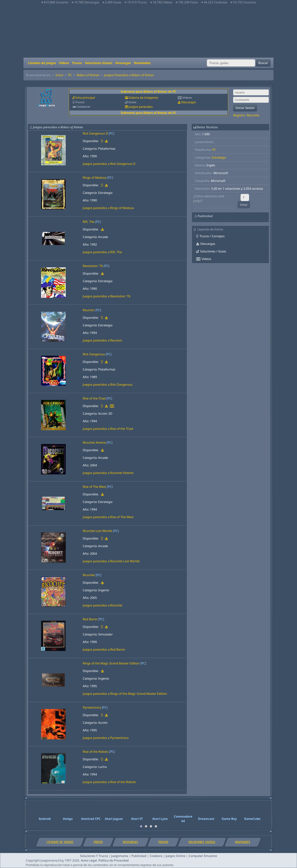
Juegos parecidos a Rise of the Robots (109, 782)
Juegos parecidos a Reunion (102, 340)
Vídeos (64, 63)
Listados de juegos (42, 63)
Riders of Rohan (88, 75)
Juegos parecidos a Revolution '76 (107, 296)
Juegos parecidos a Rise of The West (108, 517)
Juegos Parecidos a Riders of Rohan (129, 75)
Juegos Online (175, 856)
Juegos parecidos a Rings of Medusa (108, 208)
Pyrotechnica (92, 707)
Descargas (123, 63)
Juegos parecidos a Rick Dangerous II (109, 164)
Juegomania (120, 856)
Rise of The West (94, 487)
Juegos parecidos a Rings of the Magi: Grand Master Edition (125, 694)
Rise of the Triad (94, 398)
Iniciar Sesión (245, 108)
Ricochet (89, 575)
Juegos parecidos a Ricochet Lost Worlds (111, 561)
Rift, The (89, 222)
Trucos (77, 63)
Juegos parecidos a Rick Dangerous (108, 385)
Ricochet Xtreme (94, 443)
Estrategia (219, 157)
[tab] (141, 826)
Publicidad (139, 856)
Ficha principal (85, 98)
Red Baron (90, 619)
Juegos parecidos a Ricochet (103, 605)
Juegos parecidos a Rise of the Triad (108, 429)
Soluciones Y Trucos (94, 856)
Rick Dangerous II (95, 133)
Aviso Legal (89, 860)
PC (70, 75)
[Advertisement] (148, 31)
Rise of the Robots (96, 752)
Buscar (263, 63)
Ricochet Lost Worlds (98, 531)
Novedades (142, 63)
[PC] (111, 133)
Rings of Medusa (95, 178)
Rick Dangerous (94, 354)
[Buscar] (231, 63)
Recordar (253, 115)
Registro (239, 115)
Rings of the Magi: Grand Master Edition (111, 663)
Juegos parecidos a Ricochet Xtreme (108, 473)
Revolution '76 (93, 266)
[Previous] (30, 814)
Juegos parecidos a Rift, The (102, 252)
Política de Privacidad (114, 860)
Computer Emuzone (203, 856)
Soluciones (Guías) (98, 63)
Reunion (89, 310)
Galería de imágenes (143, 98)
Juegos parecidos (141, 107)
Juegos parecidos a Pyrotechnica (106, 738)
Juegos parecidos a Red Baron (104, 649)
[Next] (267, 814)
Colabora (156, 856)
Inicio (60, 75)
